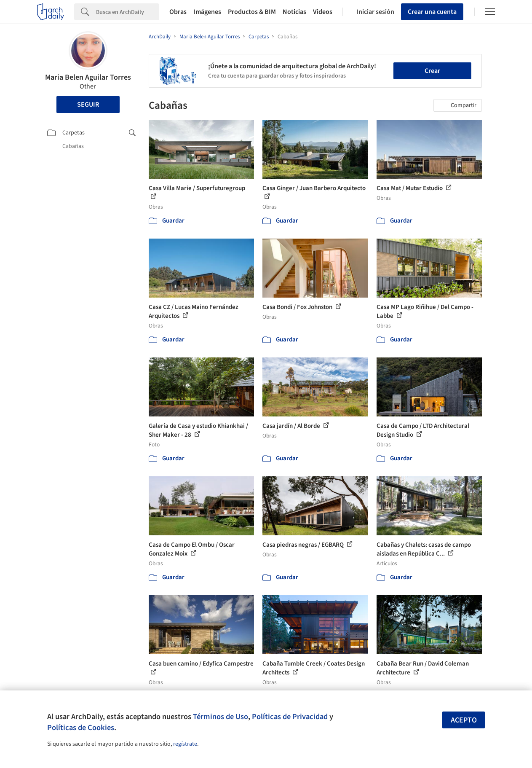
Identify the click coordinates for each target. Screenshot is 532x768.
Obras (178, 12)
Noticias (294, 12)
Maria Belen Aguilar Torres (88, 77)
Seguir (88, 105)
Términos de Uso (221, 717)
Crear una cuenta (432, 12)
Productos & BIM (252, 12)
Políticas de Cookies (81, 728)
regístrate (185, 744)
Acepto (464, 720)
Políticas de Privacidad (290, 717)
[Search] (128, 12)
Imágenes (207, 12)
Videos (323, 12)
